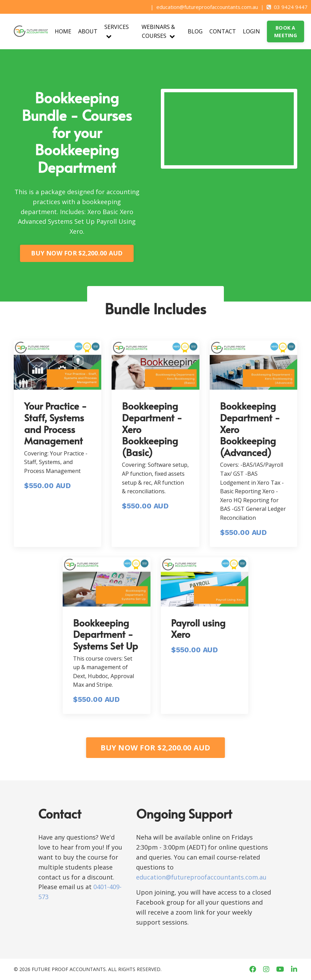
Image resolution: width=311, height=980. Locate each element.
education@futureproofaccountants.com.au (207, 7)
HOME (63, 31)
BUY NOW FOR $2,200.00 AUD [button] (77, 253)
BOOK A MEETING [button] (286, 31)
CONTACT (223, 31)
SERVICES (117, 31)
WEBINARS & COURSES (158, 31)
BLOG (195, 31)
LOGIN (251, 31)
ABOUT (88, 31)
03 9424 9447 (291, 7)
